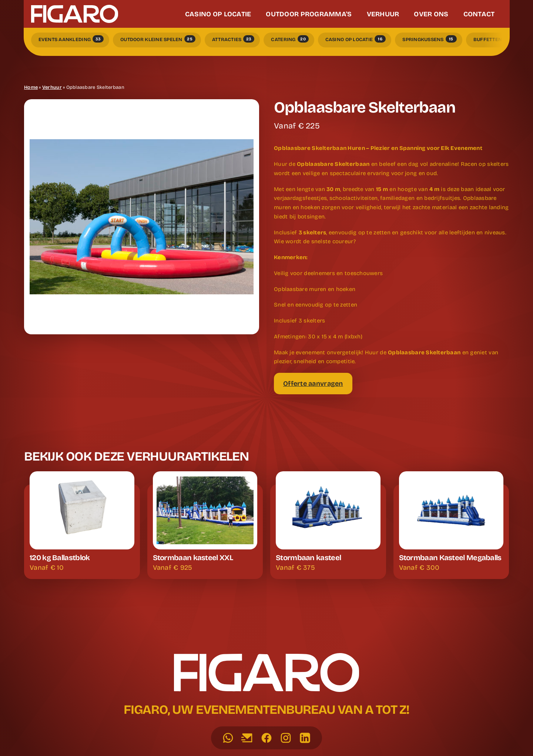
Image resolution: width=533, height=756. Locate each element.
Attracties (233, 39)
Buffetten (494, 39)
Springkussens (430, 39)
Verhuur (52, 87)
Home (31, 87)
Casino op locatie (356, 39)
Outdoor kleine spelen (158, 39)
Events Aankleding (71, 39)
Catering (290, 39)
